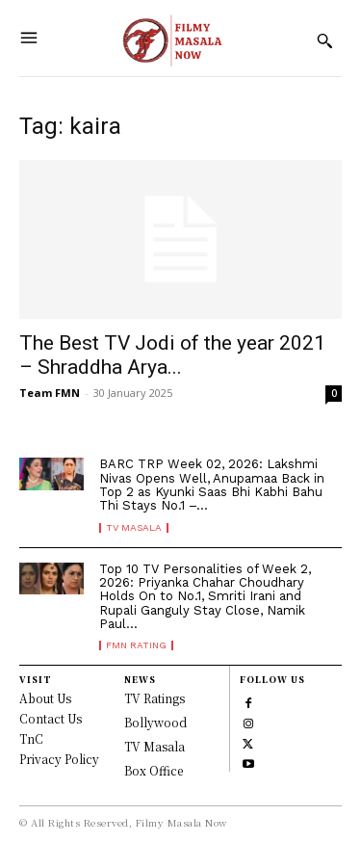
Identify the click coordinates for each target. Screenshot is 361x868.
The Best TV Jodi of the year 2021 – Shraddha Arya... (172, 355)
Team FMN (50, 393)
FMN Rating (136, 645)
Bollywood (155, 722)
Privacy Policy (59, 759)
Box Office (154, 770)
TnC (31, 738)
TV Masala (134, 528)
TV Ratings (155, 698)
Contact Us (51, 718)
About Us (45, 698)
